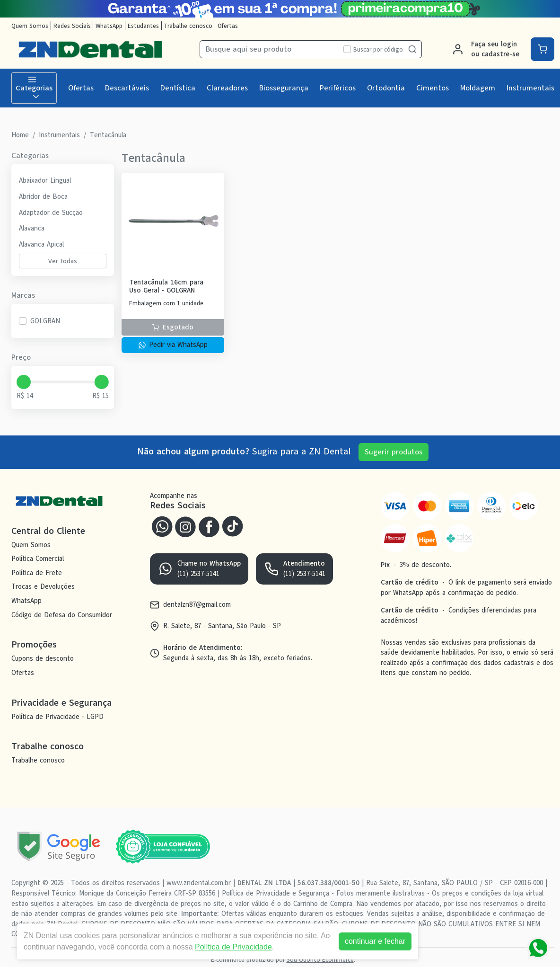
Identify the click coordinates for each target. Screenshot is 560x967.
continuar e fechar (377, 941)
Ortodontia (386, 88)
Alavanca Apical (41, 244)
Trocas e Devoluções (43, 587)
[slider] (24, 382)
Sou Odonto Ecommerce (320, 960)
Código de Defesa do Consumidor (62, 615)
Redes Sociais (72, 26)
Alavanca (32, 228)
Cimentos (433, 88)
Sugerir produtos (394, 452)
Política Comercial (38, 559)
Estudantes (143, 26)
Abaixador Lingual (45, 180)
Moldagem (478, 88)
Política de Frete (37, 573)
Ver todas (63, 261)
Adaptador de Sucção (51, 213)
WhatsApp (109, 26)
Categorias (34, 88)
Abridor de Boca (43, 196)
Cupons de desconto (43, 659)
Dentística (178, 88)
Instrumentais (530, 88)
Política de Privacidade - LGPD (57, 717)
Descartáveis (127, 88)
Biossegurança (284, 88)
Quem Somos (30, 26)
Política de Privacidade (236, 947)
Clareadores (227, 88)
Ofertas (228, 26)
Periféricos (338, 88)
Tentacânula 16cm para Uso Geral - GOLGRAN (166, 287)
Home (20, 135)
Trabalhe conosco (188, 26)
